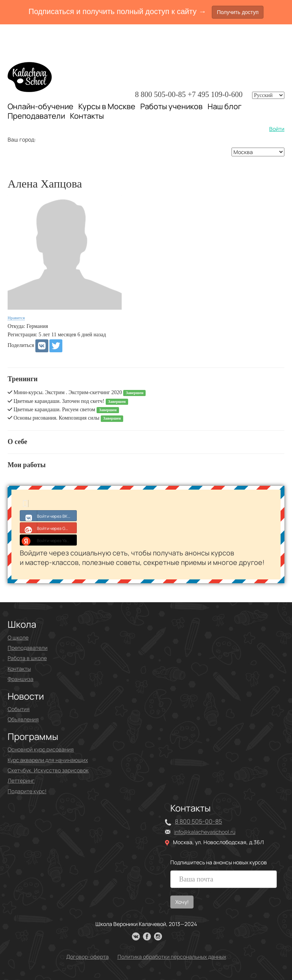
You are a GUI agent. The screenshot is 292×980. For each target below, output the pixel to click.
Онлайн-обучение (40, 106)
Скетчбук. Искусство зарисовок (48, 770)
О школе (18, 637)
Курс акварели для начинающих (48, 760)
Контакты (87, 116)
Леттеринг (21, 780)
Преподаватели (36, 116)
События (19, 709)
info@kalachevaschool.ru (205, 832)
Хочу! (182, 902)
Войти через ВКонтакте (48, 515)
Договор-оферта (87, 957)
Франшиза (21, 679)
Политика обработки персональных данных (172, 957)
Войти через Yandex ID (48, 540)
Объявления (23, 719)
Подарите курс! (27, 791)
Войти (277, 129)
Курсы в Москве (107, 107)
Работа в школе (27, 658)
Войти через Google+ (48, 528)
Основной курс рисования (41, 749)
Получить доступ (238, 12)
